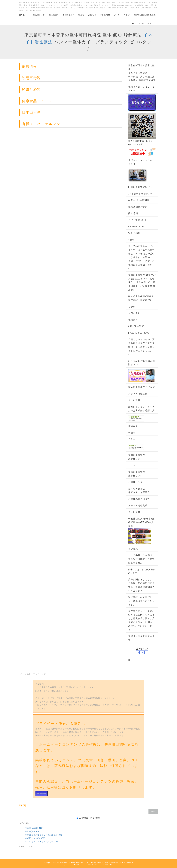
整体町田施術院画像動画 (145, 15)
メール (117, 15)
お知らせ (92, 15)
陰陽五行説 (31, 78)
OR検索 (95, 818)
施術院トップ (39, 15)
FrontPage (35, 828)
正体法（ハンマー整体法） (41, 842)
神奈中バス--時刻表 (139, 200)
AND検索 (82, 818)
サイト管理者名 (62, 863)
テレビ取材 (105, 15)
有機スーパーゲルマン (41, 124)
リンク (127, 15)
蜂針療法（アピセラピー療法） (43, 835)
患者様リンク (136, 459)
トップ (42, 674)
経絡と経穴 (31, 89)
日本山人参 (31, 112)
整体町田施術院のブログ (142, 387)
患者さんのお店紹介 (139, 492)
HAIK (22, 15)
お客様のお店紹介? (139, 499)
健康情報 (29, 66)
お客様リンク (136, 482)
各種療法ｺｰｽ (69, 15)
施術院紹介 (54, 15)
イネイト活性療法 (138, 73)
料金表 (81, 15)
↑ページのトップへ (28, 674)
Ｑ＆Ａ (132, 439)
